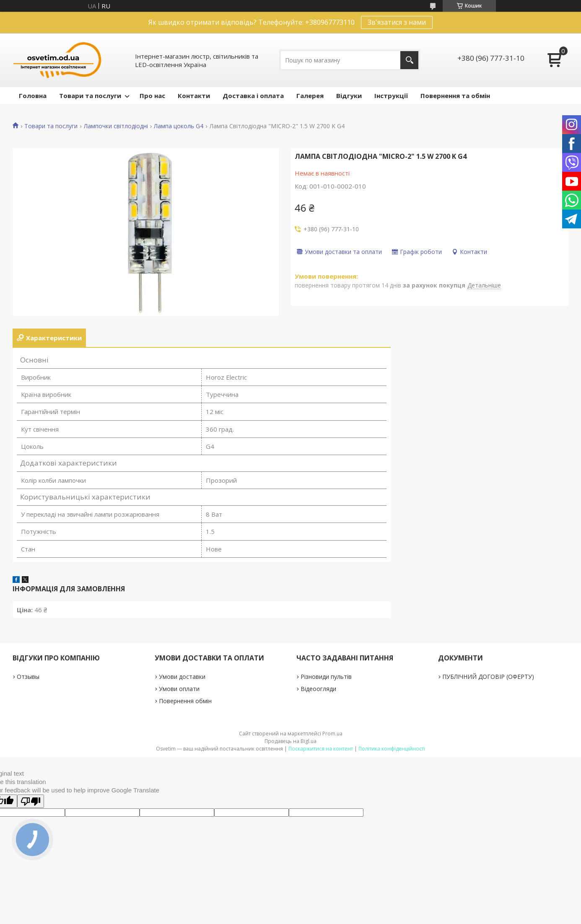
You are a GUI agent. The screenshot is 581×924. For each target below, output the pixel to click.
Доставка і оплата (253, 96)
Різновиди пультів (326, 677)
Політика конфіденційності (392, 749)
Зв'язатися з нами (397, 22)
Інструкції (391, 96)
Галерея (310, 96)
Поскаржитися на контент (321, 749)
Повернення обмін (185, 701)
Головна (33, 96)
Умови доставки (182, 677)
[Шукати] (409, 60)
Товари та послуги (90, 96)
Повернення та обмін (455, 96)
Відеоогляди (318, 689)
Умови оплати (179, 689)
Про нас (152, 96)
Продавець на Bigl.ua (290, 741)
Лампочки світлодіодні (116, 126)
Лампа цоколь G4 (179, 126)
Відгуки (349, 96)
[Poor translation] (31, 801)
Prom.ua (332, 734)
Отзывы (28, 677)
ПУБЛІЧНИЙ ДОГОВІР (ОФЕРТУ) (488, 677)
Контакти (194, 96)
